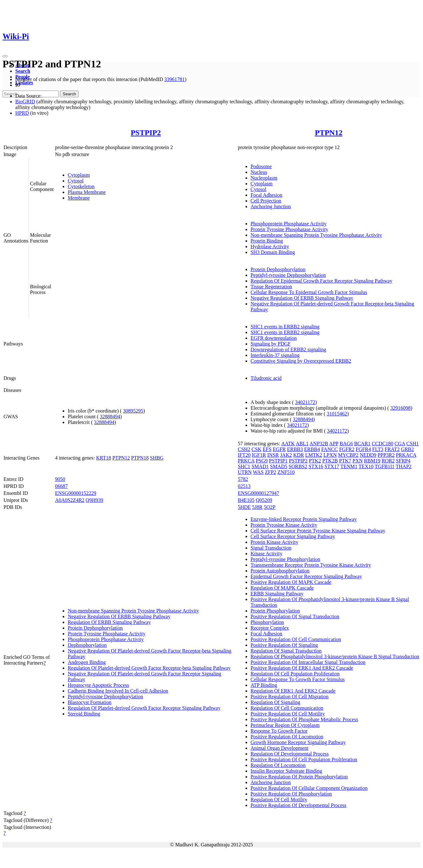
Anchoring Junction (271, 206)
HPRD (22, 113)
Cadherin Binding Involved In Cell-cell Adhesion (118, 691)
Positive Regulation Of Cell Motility (288, 714)
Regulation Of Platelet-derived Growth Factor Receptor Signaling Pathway (144, 708)
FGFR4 (363, 449)
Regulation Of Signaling (275, 702)
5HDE (244, 507)
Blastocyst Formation (90, 702)
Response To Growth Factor (279, 731)
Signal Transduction (271, 548)
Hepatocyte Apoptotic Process (98, 685)
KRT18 (104, 458)
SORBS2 (298, 466)
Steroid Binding (84, 714)
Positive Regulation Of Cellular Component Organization (309, 788)
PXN (357, 461)
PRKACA (406, 455)
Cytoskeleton (81, 186)
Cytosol (76, 181)
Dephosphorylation (87, 645)
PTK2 (315, 461)
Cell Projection (266, 201)
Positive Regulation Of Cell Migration (290, 697)
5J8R (257, 507)
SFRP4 (403, 461)
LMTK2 (314, 455)
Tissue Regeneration (271, 287)
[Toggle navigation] (5, 56)
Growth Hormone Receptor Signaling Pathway (298, 742)
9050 (60, 479)
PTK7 (345, 461)
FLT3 (378, 449)
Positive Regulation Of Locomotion (287, 737)
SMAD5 (279, 466)
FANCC (329, 449)
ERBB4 (312, 449)
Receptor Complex (270, 628)
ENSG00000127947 (259, 493)
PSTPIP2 (146, 133)
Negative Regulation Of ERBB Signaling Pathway (302, 298)
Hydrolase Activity (270, 246)
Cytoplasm (79, 175)
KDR (299, 455)
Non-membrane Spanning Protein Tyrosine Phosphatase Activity (316, 235)
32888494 (110, 417)
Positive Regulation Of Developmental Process (298, 805)
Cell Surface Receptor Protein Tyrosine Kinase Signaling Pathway (318, 531)
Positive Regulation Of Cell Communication (296, 639)
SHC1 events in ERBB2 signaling (285, 327)
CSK (257, 449)
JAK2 (286, 455)
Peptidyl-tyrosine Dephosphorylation (288, 275)
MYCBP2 (348, 455)
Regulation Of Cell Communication (287, 708)
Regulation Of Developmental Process (290, 754)
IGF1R (259, 455)
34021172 (305, 402)
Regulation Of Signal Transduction (286, 651)
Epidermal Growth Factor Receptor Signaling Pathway (306, 576)
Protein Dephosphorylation (278, 269)
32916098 (400, 408)
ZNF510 (286, 472)
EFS (267, 449)
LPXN (330, 455)
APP (334, 444)
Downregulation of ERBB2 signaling (288, 349)
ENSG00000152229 (76, 493)
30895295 (133, 411)
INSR (273, 455)
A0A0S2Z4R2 (70, 500)
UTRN (245, 472)
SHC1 (244, 466)
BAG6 (346, 444)
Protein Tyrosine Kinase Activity (284, 525)
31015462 (337, 414)
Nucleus (259, 172)
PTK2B (330, 461)
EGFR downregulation (274, 338)
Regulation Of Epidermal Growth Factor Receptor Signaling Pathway (322, 281)
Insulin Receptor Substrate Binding (286, 771)
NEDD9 (368, 455)
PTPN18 (140, 458)
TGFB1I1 (385, 466)
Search (23, 71)
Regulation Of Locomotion (278, 765)
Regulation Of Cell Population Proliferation (295, 674)
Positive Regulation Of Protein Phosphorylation (299, 777)
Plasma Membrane (87, 192)
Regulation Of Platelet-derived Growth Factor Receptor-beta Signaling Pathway (149, 668)
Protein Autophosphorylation (280, 571)
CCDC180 (383, 444)
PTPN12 (329, 133)
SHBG (157, 458)
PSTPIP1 (278, 461)
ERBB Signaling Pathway (277, 594)
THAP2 (404, 466)
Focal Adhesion (267, 195)
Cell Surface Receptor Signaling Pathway (293, 536)
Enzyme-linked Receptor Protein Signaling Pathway (304, 519)
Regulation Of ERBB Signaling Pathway (109, 622)
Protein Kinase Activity (274, 542)
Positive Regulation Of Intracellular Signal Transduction (308, 662)
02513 (244, 486)
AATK (288, 444)
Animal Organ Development (280, 748)
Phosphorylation (267, 622)
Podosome (261, 166)
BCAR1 (362, 444)
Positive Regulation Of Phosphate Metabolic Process (304, 719)
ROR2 (388, 461)
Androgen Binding (87, 662)
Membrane (79, 198)
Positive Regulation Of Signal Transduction (295, 616)
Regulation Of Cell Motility (279, 800)
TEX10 (366, 466)
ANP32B (319, 444)
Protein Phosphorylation (275, 611)
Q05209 (264, 500)
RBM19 (372, 461)
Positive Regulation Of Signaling (284, 645)
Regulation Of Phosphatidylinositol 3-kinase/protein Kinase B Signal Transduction (335, 656)
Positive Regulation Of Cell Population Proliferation (304, 759)
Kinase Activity (267, 554)
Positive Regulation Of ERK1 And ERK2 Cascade (302, 668)
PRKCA (246, 461)
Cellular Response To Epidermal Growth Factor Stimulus (309, 292)
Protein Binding (267, 241)
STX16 (316, 466)
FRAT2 (392, 449)
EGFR (279, 449)
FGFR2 (347, 449)
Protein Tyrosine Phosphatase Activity (289, 229)
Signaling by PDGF (271, 344)
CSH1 (412, 444)
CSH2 (244, 449)
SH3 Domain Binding (273, 252)
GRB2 (407, 449)
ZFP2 (271, 472)
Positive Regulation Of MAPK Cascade (291, 582)
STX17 (332, 466)
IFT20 (244, 455)
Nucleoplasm (264, 178)
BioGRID (25, 102)
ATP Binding (264, 685)
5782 (243, 479)
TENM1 (349, 466)
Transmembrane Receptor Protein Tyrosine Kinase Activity (311, 565)
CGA (400, 444)
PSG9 (262, 461)
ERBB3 (295, 449)
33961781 (175, 79)
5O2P (270, 507)
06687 (61, 486)
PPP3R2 (386, 455)
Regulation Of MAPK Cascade (282, 588)
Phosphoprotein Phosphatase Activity (289, 224)
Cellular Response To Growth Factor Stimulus (298, 679)
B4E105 (246, 500)
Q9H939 (94, 500)
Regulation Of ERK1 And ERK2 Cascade (293, 691)
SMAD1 (260, 466)
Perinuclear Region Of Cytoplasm (285, 725)
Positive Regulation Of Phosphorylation (291, 794)
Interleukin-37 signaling (275, 355)
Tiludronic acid (266, 378)
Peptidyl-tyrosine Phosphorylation (285, 559)
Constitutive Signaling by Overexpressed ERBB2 (301, 361)
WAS (258, 472)
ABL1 (302, 444)
